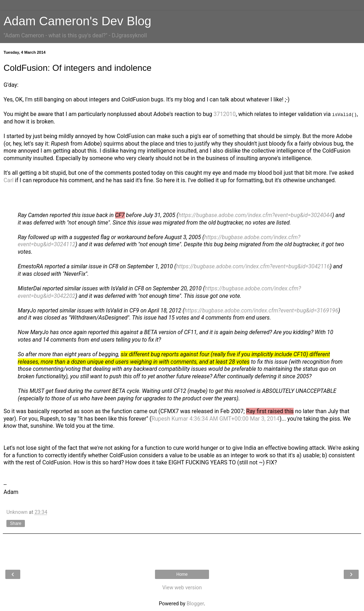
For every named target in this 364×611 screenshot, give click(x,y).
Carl (9, 180)
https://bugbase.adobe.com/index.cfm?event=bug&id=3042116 (253, 266)
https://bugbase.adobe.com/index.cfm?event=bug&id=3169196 (261, 310)
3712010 (225, 114)
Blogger (195, 604)
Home (182, 574)
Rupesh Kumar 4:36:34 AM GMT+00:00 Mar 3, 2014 (215, 419)
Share (16, 523)
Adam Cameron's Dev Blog (77, 21)
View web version (182, 588)
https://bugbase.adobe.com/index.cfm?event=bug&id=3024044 (255, 215)
